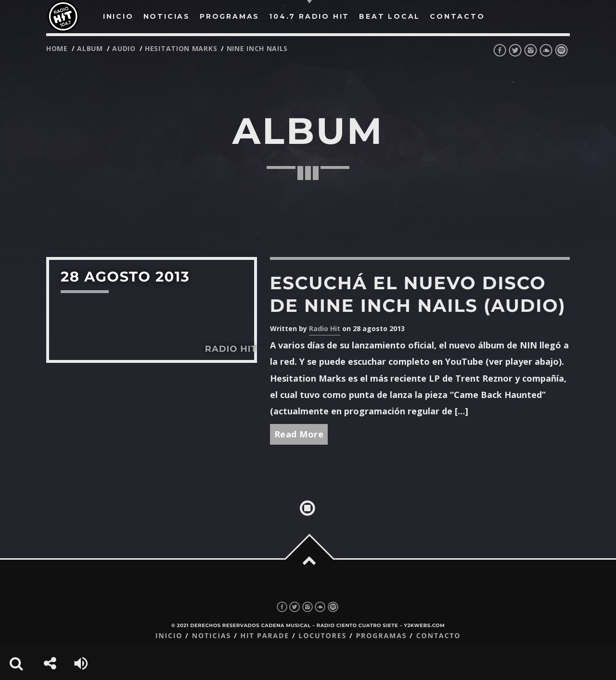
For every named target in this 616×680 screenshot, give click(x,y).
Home (57, 48)
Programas (381, 636)
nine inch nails (257, 48)
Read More (299, 434)
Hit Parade (264, 636)
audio (124, 48)
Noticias (212, 636)
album (90, 48)
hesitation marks (181, 48)
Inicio (169, 636)
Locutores (322, 636)
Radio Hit (325, 328)
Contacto (439, 636)
